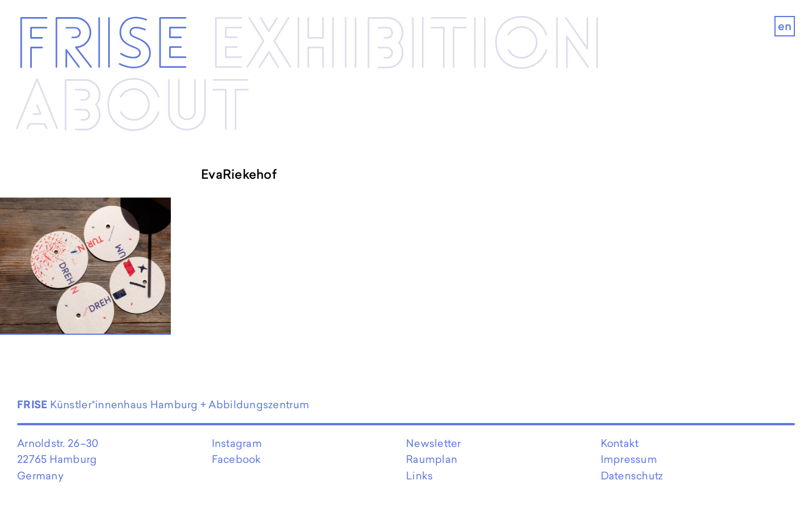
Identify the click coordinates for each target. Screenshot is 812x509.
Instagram (237, 443)
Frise (102, 47)
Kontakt (620, 443)
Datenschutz (632, 476)
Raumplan (432, 459)
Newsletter (434, 443)
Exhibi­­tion (407, 47)
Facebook (237, 459)
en (785, 26)
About (133, 109)
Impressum (629, 459)
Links (419, 476)
